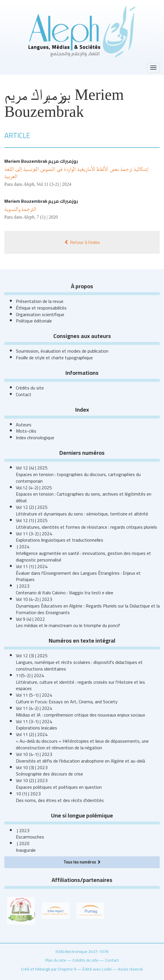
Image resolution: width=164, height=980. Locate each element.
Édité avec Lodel (97, 969)
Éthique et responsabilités (41, 308)
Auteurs (24, 425)
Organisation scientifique (40, 314)
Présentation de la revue (40, 301)
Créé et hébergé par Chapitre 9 (49, 969)
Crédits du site (30, 388)
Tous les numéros (82, 862)
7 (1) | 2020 (47, 217)
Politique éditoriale (34, 321)
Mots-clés (26, 431)
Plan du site (56, 960)
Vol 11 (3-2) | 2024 (54, 184)
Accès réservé (130, 969)
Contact (24, 394)
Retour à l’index (82, 242)
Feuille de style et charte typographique (54, 358)
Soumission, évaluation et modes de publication (62, 351)
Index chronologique (35, 438)
